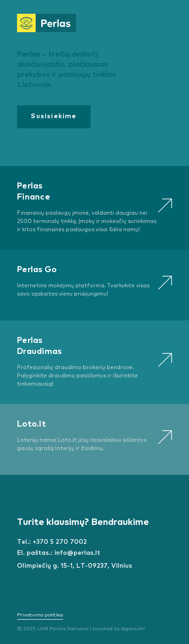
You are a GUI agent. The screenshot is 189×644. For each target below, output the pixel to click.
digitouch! (133, 629)
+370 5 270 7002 (60, 542)
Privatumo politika (40, 615)
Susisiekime (54, 116)
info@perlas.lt (77, 553)
